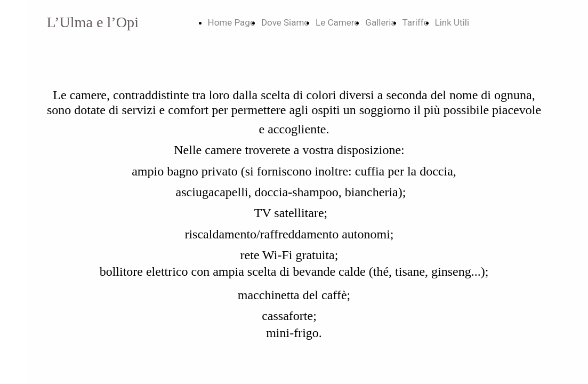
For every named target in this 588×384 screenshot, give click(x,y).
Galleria (380, 22)
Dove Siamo (285, 22)
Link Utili (452, 22)
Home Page (231, 22)
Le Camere (337, 22)
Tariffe (416, 22)
